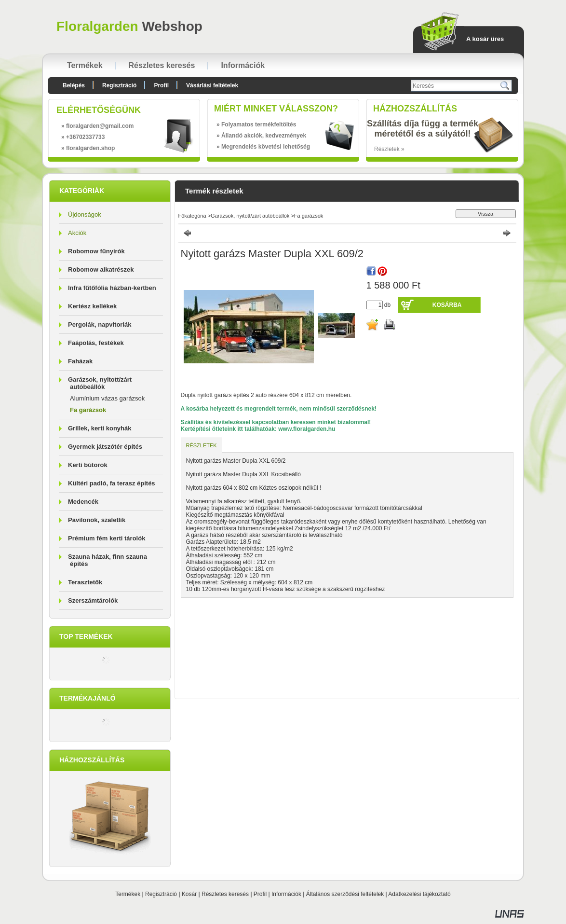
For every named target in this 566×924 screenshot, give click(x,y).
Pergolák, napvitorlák (100, 324)
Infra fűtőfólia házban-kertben (112, 288)
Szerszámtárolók (93, 600)
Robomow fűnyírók (96, 251)
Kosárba (447, 305)
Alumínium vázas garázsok (107, 398)
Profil (260, 894)
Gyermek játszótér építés (105, 447)
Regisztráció (161, 894)
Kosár (189, 894)
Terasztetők (85, 582)
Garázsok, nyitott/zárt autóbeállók (250, 216)
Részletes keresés (225, 894)
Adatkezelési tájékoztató (419, 894)
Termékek (128, 894)
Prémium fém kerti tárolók (107, 538)
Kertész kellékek (92, 306)
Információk (286, 894)
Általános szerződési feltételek (345, 894)
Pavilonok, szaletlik (97, 520)
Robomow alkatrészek (101, 269)
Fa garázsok (88, 410)
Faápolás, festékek (96, 343)
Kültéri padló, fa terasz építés (112, 483)
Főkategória (192, 216)
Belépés (74, 85)
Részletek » (389, 149)
